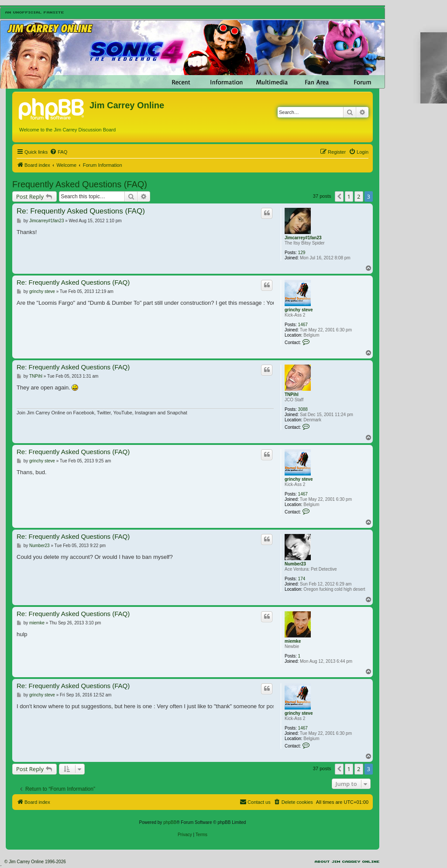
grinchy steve (299, 310)
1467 (303, 325)
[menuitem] (58, 152)
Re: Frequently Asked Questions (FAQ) (81, 211)
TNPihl (292, 394)
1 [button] (349, 196)
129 (302, 253)
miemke (293, 641)
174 (302, 579)
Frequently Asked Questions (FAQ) (80, 184)
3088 (303, 409)
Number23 (295, 564)
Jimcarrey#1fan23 (303, 238)
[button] (339, 196)
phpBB (170, 822)
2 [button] (359, 196)
